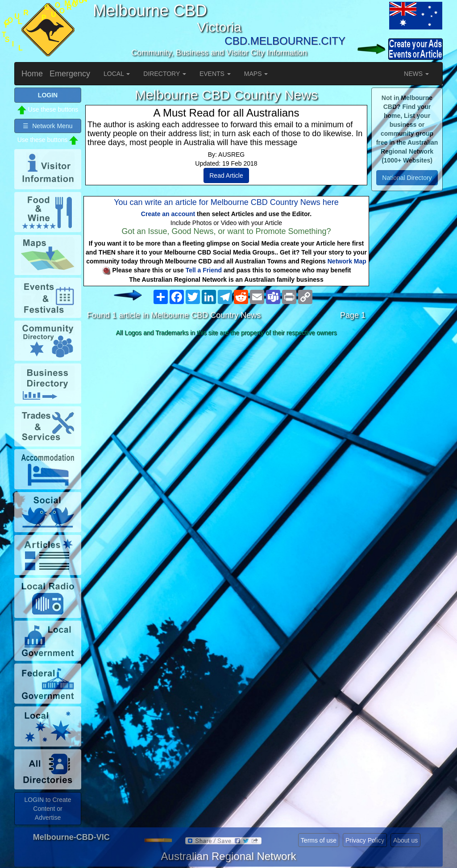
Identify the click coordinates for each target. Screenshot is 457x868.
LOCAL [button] (117, 74)
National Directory (407, 178)
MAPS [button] (256, 74)
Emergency (70, 74)
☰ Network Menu (48, 126)
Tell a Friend (204, 270)
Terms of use (319, 840)
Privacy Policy (365, 840)
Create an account (168, 214)
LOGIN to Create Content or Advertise (48, 809)
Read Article (226, 175)
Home (32, 74)
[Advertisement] (226, 410)
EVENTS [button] (215, 74)
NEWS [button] (416, 74)
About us (405, 840)
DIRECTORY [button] (165, 74)
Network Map (347, 261)
